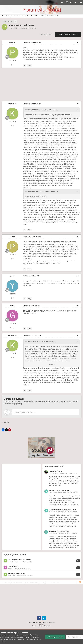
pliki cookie (25, 635)
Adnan (55, 492)
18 (12, 126)
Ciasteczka (52, 622)
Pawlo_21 (16, 28)
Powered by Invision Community (41, 626)
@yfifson (27, 311)
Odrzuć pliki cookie (74, 637)
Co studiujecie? (13, 567)
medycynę (49, 50)
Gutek (12, 306)
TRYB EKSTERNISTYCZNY (17, 573)
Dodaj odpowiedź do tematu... (25, 412)
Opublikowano (32, 43)
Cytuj (29, 66)
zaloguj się (67, 401)
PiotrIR (12, 237)
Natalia (10, 569)
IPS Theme (31, 622)
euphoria (55, 473)
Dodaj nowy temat (46, 34)
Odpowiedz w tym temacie (68, 34)
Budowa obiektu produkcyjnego (59, 531)
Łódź (35, 28)
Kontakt (45, 622)
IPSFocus (39, 622)
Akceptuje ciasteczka (55, 637)
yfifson (12, 276)
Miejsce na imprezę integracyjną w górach (62, 510)
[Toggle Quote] (26, 110)
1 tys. (12, 328)
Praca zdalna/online (55, 471)
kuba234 (11, 562)
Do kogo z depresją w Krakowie (59, 490)
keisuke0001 (12, 104)
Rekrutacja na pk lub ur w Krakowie (19, 560)
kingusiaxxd (12, 576)
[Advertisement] (27, 85)
